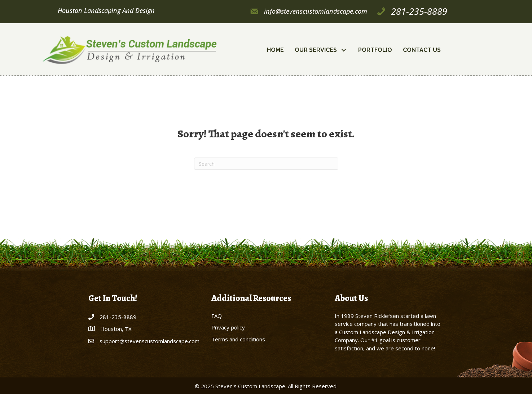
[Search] (266, 164)
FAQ (217, 316)
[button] (344, 50)
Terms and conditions (238, 339)
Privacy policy (228, 327)
